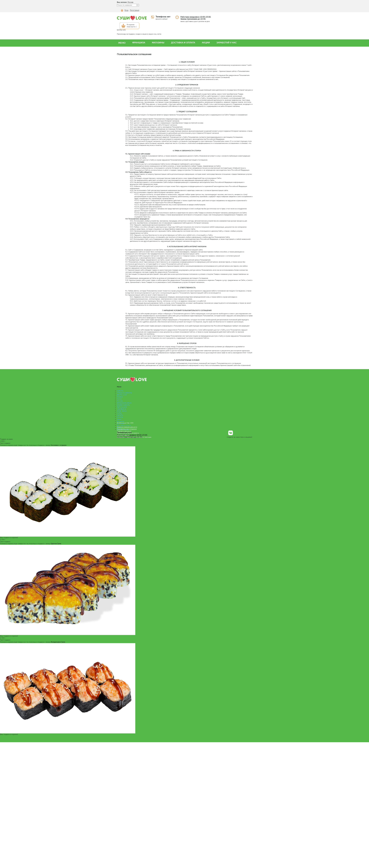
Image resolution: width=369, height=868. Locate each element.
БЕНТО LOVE (122, 395)
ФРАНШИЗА (139, 43)
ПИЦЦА (120, 401)
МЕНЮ (122, 43)
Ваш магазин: (122, 2)
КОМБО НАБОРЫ (123, 405)
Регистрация (135, 10)
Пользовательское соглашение (127, 429)
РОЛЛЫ (120, 397)
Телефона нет (163, 17)
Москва (130, 2)
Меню (119, 419)
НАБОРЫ (120, 391)
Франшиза (121, 421)
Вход (126, 10)
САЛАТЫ (120, 415)
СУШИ (119, 399)
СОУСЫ (120, 417)
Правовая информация (124, 431)
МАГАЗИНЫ (158, 43)
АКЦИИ (206, 43)
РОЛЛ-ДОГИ (122, 411)
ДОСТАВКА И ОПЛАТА (183, 43)
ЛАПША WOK (122, 407)
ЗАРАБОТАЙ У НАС (227, 43)
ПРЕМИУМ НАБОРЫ (124, 393)
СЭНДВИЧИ (121, 409)
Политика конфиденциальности (127, 427)
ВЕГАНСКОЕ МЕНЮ (124, 403)
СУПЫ (119, 413)
